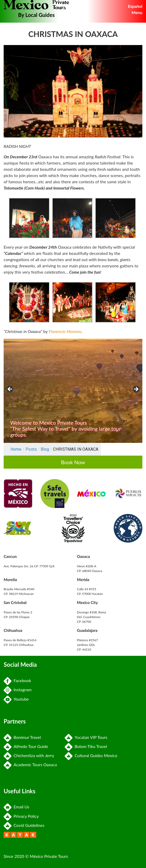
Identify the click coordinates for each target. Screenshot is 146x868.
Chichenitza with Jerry (29, 755)
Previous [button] (10, 389)
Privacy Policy (21, 816)
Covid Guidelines (24, 825)
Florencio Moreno (65, 331)
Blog (45, 449)
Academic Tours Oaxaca (30, 765)
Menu (137, 12)
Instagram (18, 690)
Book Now (73, 462)
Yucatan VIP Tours (86, 737)
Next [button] (136, 389)
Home (16, 449)
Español (135, 6)
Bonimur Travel (22, 737)
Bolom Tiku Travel (86, 746)
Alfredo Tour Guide (26, 746)
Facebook (17, 680)
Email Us (16, 807)
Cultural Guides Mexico (91, 755)
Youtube (16, 699)
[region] (73, 391)
